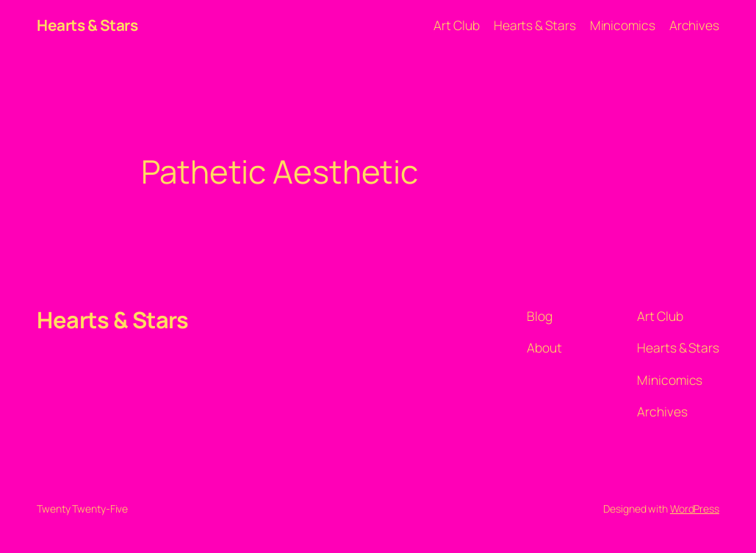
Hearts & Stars (87, 25)
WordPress (695, 509)
